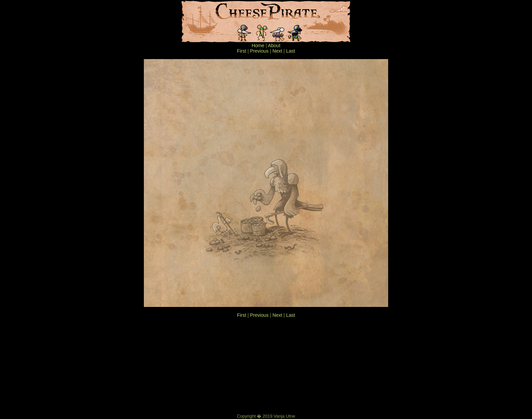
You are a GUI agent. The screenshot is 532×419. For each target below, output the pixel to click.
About (274, 45)
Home (258, 45)
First (241, 51)
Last (290, 51)
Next (277, 51)
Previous (259, 51)
